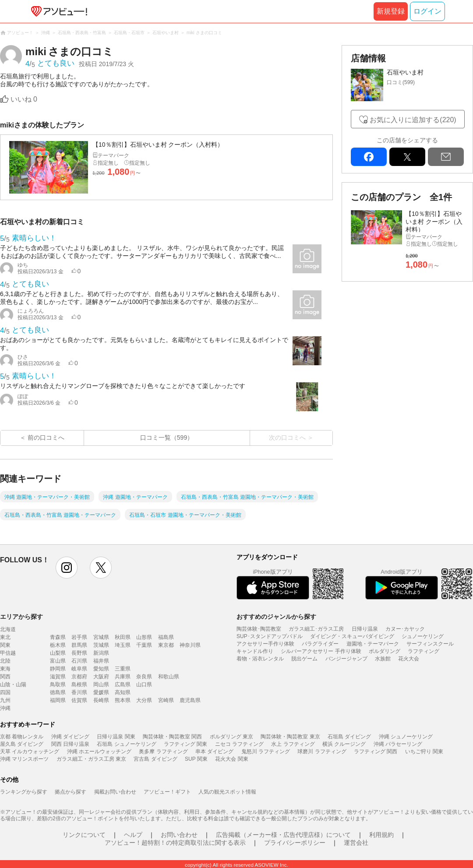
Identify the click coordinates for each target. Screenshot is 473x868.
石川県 (79, 661)
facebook (369, 157)
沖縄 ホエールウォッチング (99, 752)
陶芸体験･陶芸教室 (259, 629)
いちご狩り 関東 (424, 752)
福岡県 (58, 700)
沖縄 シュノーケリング (406, 737)
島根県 (79, 685)
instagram (67, 568)
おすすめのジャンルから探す (276, 617)
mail (446, 157)
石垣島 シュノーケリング (126, 744)
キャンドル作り (255, 651)
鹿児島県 (190, 700)
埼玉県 (123, 645)
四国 (5, 692)
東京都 (166, 645)
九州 (5, 700)
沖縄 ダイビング (70, 737)
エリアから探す (21, 617)
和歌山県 (169, 677)
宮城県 (101, 637)
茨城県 (101, 645)
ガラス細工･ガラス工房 (316, 629)
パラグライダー (320, 644)
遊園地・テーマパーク (373, 644)
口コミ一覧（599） (167, 438)
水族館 (383, 659)
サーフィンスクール (430, 644)
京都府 (79, 677)
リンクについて (84, 835)
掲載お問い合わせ (115, 792)
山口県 (144, 685)
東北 (5, 637)
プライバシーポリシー (295, 843)
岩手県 (79, 637)
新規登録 (391, 11)
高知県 (123, 692)
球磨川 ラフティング (322, 752)
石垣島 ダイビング (349, 737)
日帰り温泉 (365, 629)
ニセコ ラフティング (239, 744)
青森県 (58, 637)
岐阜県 (79, 669)
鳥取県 (58, 685)
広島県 (123, 685)
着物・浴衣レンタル (260, 659)
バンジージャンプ (346, 659)
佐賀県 (79, 700)
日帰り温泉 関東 (116, 737)
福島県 (166, 637)
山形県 (144, 637)
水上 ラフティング (293, 744)
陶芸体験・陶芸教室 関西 (172, 737)
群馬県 (79, 645)
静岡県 (58, 669)
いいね (24, 99)
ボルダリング (385, 651)
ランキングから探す (24, 792)
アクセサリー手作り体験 (265, 644)
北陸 (5, 661)
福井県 (101, 661)
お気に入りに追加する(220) (413, 120)
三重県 (123, 669)
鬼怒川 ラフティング (266, 752)
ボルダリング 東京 (231, 737)
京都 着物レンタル (22, 737)
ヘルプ (133, 835)
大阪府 (101, 677)
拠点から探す (71, 792)
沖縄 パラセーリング (398, 744)
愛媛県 (101, 692)
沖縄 (5, 708)
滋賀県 (58, 677)
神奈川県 (190, 645)
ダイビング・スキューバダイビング (352, 636)
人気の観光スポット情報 (227, 792)
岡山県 (101, 685)
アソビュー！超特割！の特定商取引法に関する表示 (175, 843)
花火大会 (409, 659)
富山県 (58, 661)
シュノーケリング (423, 636)
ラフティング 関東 (185, 744)
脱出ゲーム (304, 659)
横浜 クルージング (344, 744)
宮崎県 (166, 700)
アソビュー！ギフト (167, 792)
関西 (5, 677)
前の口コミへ (46, 438)
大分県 (144, 700)
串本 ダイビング (214, 752)
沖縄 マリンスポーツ (24, 759)
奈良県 (144, 677)
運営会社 (356, 843)
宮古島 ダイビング (155, 759)
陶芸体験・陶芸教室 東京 (290, 737)
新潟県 (101, 653)
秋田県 (123, 637)
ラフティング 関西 (376, 752)
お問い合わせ (179, 835)
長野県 (79, 653)
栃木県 (58, 645)
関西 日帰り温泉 (70, 744)
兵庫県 (123, 677)
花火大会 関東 (231, 759)
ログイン (427, 11)
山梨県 (58, 653)
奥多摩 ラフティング (163, 752)
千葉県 (144, 645)
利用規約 (381, 835)
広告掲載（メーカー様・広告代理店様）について (283, 835)
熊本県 (123, 700)
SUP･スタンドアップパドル (270, 636)
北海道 (8, 629)
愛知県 (101, 669)
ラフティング (424, 651)
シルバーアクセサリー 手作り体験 (321, 651)
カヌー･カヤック (405, 629)
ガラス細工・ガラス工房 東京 (91, 759)
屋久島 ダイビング (22, 744)
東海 (5, 669)
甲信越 (8, 653)
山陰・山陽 (13, 685)
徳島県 (58, 692)
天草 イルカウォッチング (30, 752)
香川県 (79, 692)
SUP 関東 (196, 759)
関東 (5, 645)
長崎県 (101, 700)
